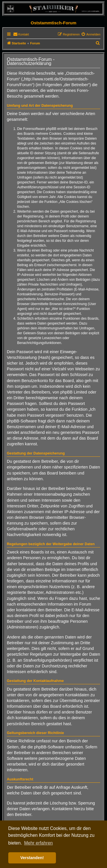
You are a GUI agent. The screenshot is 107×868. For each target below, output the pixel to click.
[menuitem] (21, 34)
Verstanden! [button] (32, 858)
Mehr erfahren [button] (38, 843)
